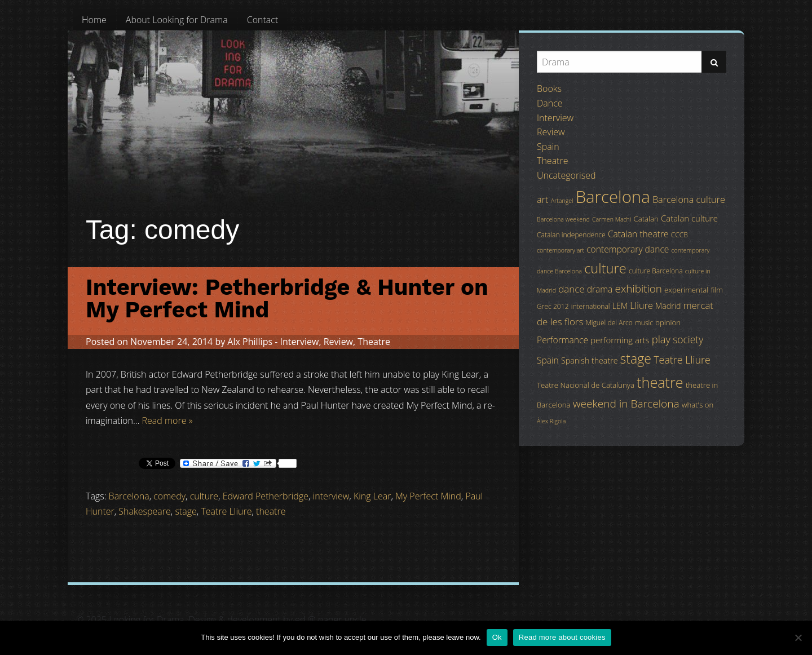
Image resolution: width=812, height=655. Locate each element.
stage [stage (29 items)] (636, 359)
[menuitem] (94, 20)
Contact (263, 20)
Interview (300, 342)
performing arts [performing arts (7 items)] (620, 340)
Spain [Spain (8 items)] (548, 360)
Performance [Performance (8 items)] (562, 340)
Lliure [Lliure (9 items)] (641, 306)
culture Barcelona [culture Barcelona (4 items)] (656, 271)
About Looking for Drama (177, 20)
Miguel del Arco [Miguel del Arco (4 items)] (609, 323)
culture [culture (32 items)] (605, 268)
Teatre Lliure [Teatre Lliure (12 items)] (682, 360)
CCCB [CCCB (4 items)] (679, 235)
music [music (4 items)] (644, 323)
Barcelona (129, 496)
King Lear (372, 496)
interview (331, 496)
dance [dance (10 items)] (571, 289)
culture (204, 496)
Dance (550, 103)
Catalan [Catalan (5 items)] (646, 219)
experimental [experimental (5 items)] (686, 290)
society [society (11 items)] (688, 339)
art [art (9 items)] (542, 200)
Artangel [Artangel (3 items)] (562, 201)
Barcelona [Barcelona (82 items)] (613, 197)
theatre (271, 511)
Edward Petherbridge (266, 496)
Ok (497, 637)
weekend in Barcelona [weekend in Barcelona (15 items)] (626, 404)
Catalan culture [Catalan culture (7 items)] (689, 218)
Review (338, 342)
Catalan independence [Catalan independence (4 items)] (571, 235)
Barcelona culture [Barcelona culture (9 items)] (689, 200)
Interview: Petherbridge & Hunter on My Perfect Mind (287, 298)
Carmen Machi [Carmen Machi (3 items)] (612, 219)
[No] (798, 638)
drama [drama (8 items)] (600, 289)
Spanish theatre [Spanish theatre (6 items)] (589, 360)
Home (94, 20)
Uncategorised (566, 175)
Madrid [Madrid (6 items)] (668, 306)
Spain (548, 147)
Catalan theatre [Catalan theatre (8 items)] (638, 234)
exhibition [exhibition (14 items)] (639, 289)
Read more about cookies (562, 637)
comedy (169, 496)
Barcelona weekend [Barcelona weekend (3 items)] (563, 219)
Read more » (167, 421)
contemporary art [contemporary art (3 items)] (561, 250)
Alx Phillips (250, 342)
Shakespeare (144, 511)
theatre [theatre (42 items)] (660, 382)
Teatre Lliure (226, 511)
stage (186, 511)
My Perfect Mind (428, 496)
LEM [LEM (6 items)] (620, 306)
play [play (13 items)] (661, 339)
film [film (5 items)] (717, 290)
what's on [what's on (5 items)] (698, 405)
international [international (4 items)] (591, 306)
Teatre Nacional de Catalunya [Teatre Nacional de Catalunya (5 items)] (586, 385)
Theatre (374, 342)
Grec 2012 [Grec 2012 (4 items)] (553, 306)
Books (549, 88)
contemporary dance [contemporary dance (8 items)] (628, 249)
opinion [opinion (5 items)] (668, 322)
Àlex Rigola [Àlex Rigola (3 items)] (551, 421)
